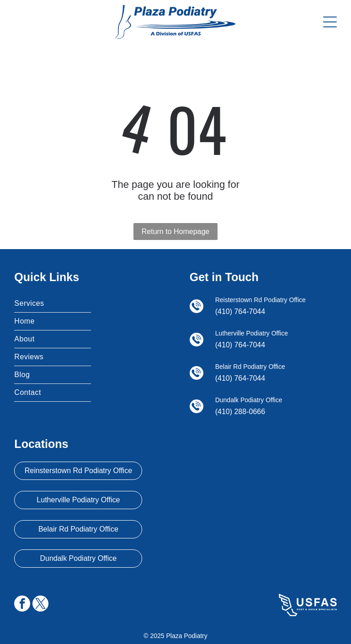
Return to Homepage (176, 232)
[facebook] (22, 605)
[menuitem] (53, 304)
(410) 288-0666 (240, 412)
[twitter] (40, 605)
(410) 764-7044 (240, 311)
